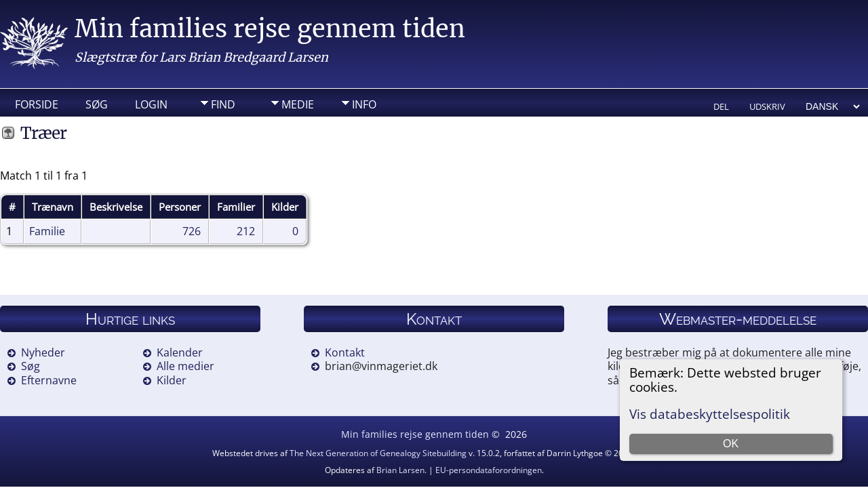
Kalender (180, 352)
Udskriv (767, 106)
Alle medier (185, 366)
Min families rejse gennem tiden (270, 29)
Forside (37, 104)
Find (223, 104)
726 (192, 231)
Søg (97, 104)
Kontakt (345, 352)
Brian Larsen (400, 470)
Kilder (172, 380)
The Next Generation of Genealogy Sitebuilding (378, 453)
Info (364, 104)
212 (246, 231)
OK (731, 444)
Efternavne (49, 380)
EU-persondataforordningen (489, 470)
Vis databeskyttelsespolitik (710, 414)
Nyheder (43, 352)
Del (721, 106)
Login (151, 104)
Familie (47, 231)
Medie (298, 104)
